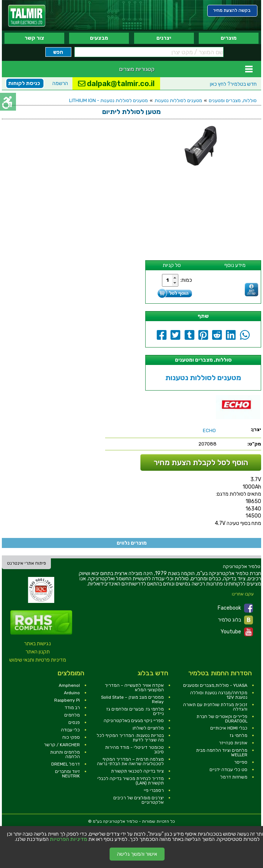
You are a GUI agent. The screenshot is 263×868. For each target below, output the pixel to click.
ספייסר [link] (241, 762)
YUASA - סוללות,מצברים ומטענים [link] (215, 685)
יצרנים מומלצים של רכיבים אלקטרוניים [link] (139, 800)
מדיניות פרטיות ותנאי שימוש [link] (38, 660)
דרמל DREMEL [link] (66, 764)
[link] (27, 16)
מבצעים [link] (99, 38)
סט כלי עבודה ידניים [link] (228, 770)
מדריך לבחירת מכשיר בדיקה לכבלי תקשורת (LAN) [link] (131, 781)
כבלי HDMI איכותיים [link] (229, 728)
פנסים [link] (74, 722)
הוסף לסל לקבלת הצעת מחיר (201, 462)
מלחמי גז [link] (238, 735)
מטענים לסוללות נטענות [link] (178, 100)
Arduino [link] (72, 693)
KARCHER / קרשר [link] (62, 745)
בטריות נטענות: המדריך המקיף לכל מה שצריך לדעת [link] (130, 738)
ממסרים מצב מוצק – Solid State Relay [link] (132, 699)
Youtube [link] (237, 632)
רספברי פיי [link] (154, 790)
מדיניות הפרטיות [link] (69, 839)
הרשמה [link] (60, 83)
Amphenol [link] (69, 685)
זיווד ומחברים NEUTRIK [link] (67, 774)
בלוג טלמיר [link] (236, 620)
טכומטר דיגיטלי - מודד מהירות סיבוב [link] (134, 750)
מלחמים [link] (72, 715)
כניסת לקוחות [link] (24, 83)
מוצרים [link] (229, 38)
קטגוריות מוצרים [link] (137, 69)
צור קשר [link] (34, 38)
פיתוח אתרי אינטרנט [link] (27, 563)
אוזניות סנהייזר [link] (233, 743)
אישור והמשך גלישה (137, 854)
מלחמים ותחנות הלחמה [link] (65, 754)
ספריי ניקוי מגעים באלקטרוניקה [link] (134, 721)
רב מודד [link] (72, 708)
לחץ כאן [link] (233, 84)
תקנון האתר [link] (38, 652)
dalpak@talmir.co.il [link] (116, 84)
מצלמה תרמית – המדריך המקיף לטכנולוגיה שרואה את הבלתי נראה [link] (130, 761)
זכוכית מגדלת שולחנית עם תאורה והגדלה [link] (215, 707)
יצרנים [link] (164, 38)
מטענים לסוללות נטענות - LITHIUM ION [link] (108, 100)
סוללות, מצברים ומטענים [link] (233, 100)
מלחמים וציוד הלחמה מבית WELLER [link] (222, 753)
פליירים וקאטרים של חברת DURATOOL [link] (222, 719)
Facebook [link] (235, 608)
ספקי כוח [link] (71, 737)
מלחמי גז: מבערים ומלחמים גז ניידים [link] (135, 711)
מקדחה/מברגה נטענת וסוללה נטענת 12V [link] (219, 695)
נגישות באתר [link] (38, 644)
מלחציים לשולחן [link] (148, 728)
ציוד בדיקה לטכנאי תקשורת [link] (137, 771)
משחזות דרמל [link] (234, 777)
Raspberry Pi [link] (67, 700)
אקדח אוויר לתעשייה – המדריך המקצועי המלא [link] (134, 688)
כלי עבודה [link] (70, 730)
